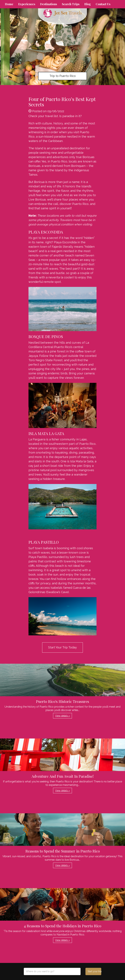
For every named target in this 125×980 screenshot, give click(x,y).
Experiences (27, 4)
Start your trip (94, 971)
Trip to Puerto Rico (63, 76)
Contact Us (103, 4)
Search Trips (71, 4)
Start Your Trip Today (62, 647)
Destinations (49, 4)
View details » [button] (62, 716)
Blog (88, 4)
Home (9, 4)
